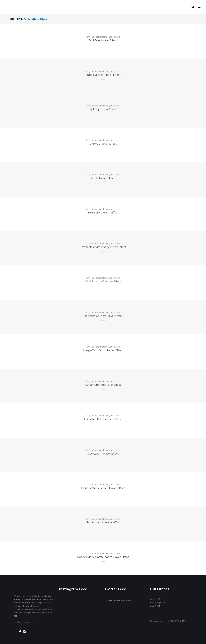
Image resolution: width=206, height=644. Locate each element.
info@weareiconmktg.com (26, 622)
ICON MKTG (16, 19)
